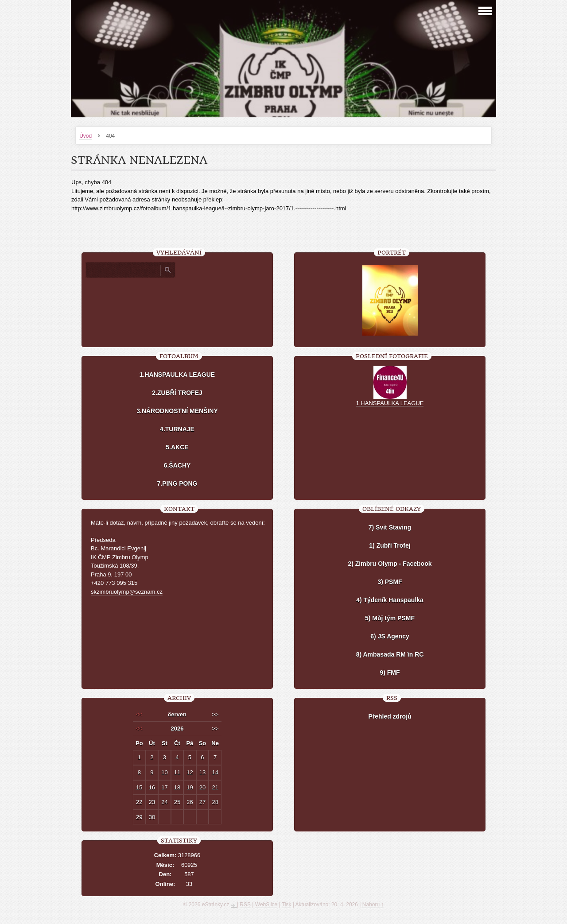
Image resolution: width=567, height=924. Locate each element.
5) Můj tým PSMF (390, 618)
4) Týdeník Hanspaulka (390, 600)
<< (139, 714)
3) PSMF (390, 582)
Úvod (85, 136)
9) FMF (390, 673)
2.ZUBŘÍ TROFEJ (177, 393)
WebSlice (266, 905)
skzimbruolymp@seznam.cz (127, 592)
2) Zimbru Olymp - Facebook (390, 564)
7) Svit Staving (390, 527)
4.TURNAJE (177, 429)
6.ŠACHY (177, 465)
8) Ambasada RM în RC (390, 654)
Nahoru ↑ (373, 905)
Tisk (287, 905)
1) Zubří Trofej (390, 545)
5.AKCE (177, 447)
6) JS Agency (390, 636)
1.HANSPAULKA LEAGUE (177, 375)
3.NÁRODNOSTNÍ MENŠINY (177, 411)
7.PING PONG (177, 483)
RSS (245, 905)
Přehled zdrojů (390, 716)
